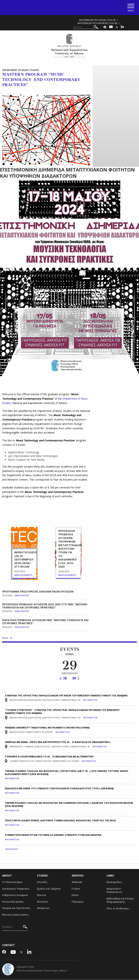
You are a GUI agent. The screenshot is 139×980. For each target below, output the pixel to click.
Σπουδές (42, 882)
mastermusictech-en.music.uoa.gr (97, 23)
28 (63, 678)
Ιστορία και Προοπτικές (16, 908)
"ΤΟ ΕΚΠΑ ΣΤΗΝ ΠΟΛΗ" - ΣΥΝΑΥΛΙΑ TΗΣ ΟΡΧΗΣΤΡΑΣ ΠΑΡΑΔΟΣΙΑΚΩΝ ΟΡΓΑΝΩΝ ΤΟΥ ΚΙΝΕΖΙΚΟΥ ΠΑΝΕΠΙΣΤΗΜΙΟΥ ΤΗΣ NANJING (62, 712)
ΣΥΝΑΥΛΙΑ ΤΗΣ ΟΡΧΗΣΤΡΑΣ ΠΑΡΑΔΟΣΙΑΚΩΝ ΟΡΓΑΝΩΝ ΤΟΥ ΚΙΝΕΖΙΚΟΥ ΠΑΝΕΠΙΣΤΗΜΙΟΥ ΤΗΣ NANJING (66, 696)
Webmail (77, 882)
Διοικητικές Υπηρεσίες (16, 889)
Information (90, 700)
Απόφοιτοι (43, 908)
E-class (76, 889)
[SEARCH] (86, 27)
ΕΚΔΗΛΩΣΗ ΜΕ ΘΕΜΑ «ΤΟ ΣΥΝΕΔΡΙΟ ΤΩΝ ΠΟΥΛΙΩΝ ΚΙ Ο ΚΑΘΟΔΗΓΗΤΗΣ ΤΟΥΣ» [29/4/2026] (59, 789)
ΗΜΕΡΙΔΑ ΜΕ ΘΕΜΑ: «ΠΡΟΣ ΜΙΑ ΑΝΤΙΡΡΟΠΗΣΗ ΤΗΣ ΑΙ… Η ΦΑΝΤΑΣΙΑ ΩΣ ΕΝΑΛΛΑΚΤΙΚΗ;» (58, 742)
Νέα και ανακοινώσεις (15, 915)
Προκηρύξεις (114, 882)
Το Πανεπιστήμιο (12, 882)
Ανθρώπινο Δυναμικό (15, 895)
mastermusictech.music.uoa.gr (97, 20)
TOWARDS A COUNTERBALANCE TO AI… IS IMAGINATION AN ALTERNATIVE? (49, 757)
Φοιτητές (43, 902)
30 (76, 678)
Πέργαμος (78, 902)
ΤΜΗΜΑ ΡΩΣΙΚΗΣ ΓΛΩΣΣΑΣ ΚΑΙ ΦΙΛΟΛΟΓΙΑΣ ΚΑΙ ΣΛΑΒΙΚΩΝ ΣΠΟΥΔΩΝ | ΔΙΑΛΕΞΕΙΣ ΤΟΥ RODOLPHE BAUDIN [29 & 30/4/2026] (69, 805)
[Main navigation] (130, 8)
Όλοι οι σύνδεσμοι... (119, 908)
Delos (75, 895)
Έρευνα (42, 895)
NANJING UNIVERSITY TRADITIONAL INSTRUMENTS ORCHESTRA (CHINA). (48, 728)
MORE (7, 638)
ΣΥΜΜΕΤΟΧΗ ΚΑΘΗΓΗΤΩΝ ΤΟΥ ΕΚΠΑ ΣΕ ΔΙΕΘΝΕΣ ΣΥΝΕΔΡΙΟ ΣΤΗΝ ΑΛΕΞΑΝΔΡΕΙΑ (53, 835)
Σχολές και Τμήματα (49, 889)
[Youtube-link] (111, 27)
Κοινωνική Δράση (13, 902)
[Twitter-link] (117, 27)
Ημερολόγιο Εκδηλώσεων (114, 890)
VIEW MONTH (11, 849)
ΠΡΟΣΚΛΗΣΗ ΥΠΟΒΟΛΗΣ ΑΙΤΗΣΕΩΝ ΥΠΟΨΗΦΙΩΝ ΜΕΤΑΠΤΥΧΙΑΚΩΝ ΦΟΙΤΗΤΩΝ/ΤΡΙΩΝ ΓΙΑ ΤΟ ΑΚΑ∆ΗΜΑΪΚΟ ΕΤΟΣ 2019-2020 (70, 549)
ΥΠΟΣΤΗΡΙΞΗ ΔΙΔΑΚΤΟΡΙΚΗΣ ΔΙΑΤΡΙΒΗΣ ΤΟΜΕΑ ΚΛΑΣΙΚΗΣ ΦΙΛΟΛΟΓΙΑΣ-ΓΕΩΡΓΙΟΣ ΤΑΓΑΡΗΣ (61, 821)
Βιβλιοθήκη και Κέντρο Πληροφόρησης (120, 900)
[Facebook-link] (105, 27)
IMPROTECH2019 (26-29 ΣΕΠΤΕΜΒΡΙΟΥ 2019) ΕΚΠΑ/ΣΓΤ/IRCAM (25, 560)
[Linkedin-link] (122, 27)
